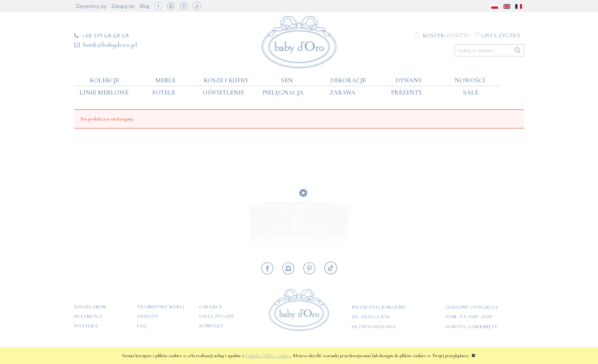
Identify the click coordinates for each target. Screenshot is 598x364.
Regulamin (90, 307)
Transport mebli (160, 307)
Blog (144, 6)
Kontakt (211, 326)
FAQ (142, 326)
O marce (211, 307)
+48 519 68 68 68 (105, 35)
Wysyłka (86, 326)
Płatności (88, 316)
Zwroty (147, 316)
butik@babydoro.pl (110, 45)
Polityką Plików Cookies (268, 356)
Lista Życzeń (217, 316)
